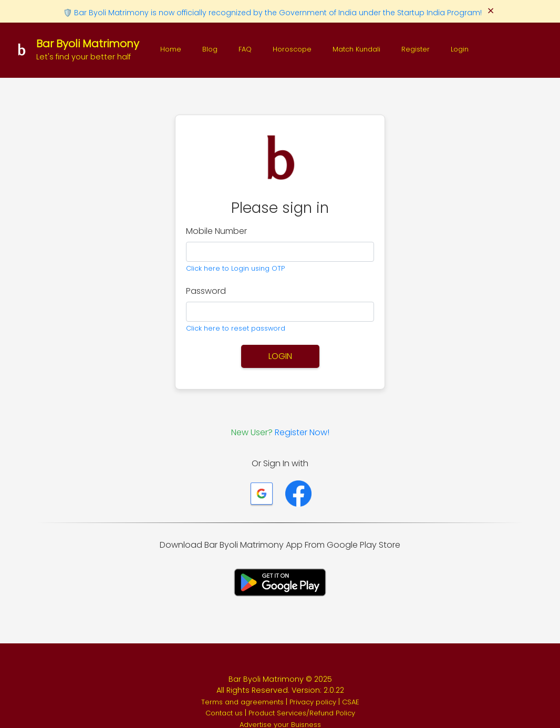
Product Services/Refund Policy (302, 713)
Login (460, 49)
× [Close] (491, 11)
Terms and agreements (243, 702)
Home (171, 49)
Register (416, 49)
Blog (210, 49)
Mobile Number (216, 231)
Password (206, 291)
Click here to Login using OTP (235, 268)
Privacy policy (314, 702)
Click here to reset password (236, 328)
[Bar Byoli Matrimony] (76, 49)
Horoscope (292, 49)
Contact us (225, 713)
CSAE (351, 702)
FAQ (245, 49)
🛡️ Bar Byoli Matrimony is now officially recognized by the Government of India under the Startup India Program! (273, 13)
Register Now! (302, 432)
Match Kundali (356, 49)
